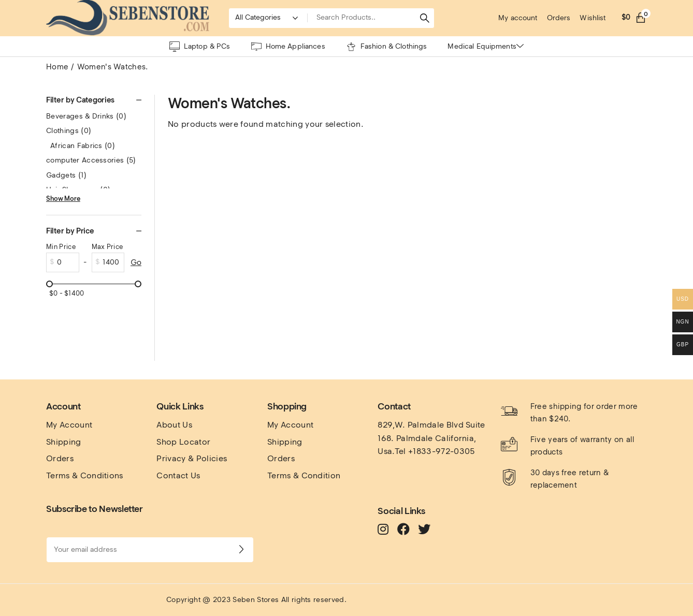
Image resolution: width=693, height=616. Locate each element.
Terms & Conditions (85, 475)
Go (136, 262)
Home (57, 67)
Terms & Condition (304, 475)
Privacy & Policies (192, 458)
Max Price (107, 247)
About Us (174, 425)
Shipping (64, 442)
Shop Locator (183, 442)
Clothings (69, 131)
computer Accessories (91, 160)
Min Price (61, 247)
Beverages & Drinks (86, 116)
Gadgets (67, 175)
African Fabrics (83, 146)
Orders (60, 458)
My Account (69, 425)
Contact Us (178, 475)
